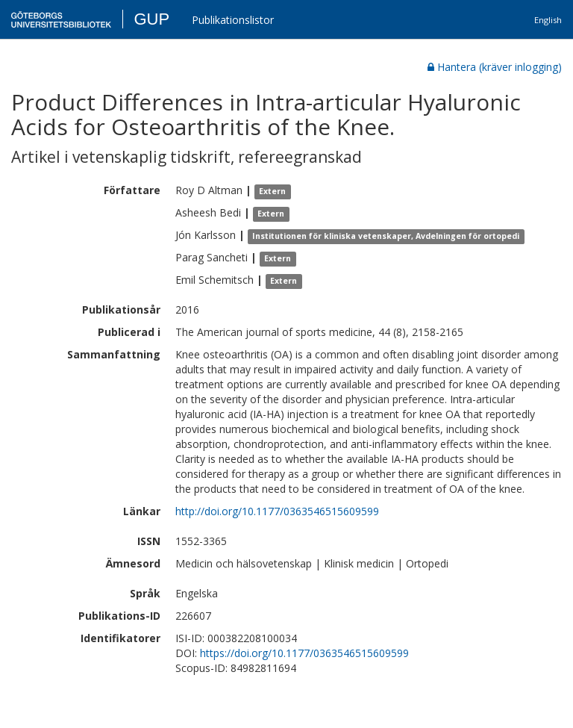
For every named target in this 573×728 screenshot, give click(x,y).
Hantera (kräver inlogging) (495, 67)
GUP (151, 19)
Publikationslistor (233, 20)
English (548, 20)
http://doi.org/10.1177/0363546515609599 (277, 511)
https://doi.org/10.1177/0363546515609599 (304, 653)
